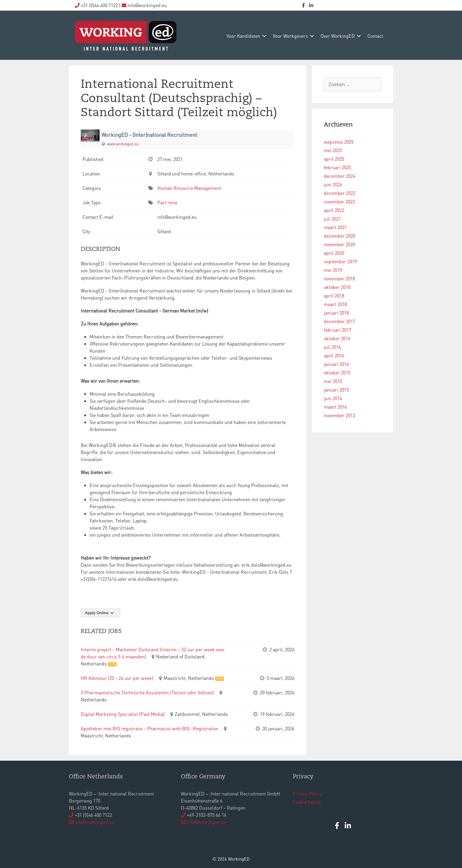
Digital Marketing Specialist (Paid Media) (123, 714)
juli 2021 (332, 219)
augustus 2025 (339, 142)
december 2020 (340, 236)
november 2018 (339, 278)
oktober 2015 (337, 373)
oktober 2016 (337, 338)
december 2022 (340, 193)
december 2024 (340, 176)
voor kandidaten (243, 36)
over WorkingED (338, 36)
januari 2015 (336, 390)
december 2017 (340, 321)
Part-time (167, 202)
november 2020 (339, 244)
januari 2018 (336, 313)
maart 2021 (335, 227)
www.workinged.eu (123, 144)
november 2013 (339, 415)
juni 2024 (333, 184)
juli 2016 (332, 347)
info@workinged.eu (94, 822)
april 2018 (334, 296)
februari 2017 (338, 330)
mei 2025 (333, 150)
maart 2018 (335, 304)
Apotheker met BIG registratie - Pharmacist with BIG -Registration (150, 728)
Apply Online (100, 613)
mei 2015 (333, 381)
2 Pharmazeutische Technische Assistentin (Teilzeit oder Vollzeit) (147, 692)
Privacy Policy (307, 794)
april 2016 (334, 355)
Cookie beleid (307, 802)
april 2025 (334, 159)
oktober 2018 (337, 287)
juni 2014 (333, 398)
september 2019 (340, 261)
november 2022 (339, 202)
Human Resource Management (189, 188)
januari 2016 (336, 364)
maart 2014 (335, 407)
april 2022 (334, 210)
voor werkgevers (290, 36)
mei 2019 (333, 270)
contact (375, 36)
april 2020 (334, 253)
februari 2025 (338, 167)
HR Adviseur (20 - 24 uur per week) (117, 678)
